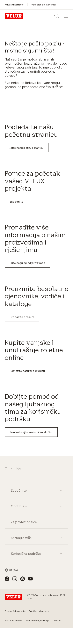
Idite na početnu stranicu (27, 148)
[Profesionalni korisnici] (43, 5)
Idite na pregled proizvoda (27, 263)
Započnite (16, 202)
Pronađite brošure (22, 317)
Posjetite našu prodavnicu (27, 371)
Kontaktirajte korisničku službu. (31, 432)
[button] (6, 469)
